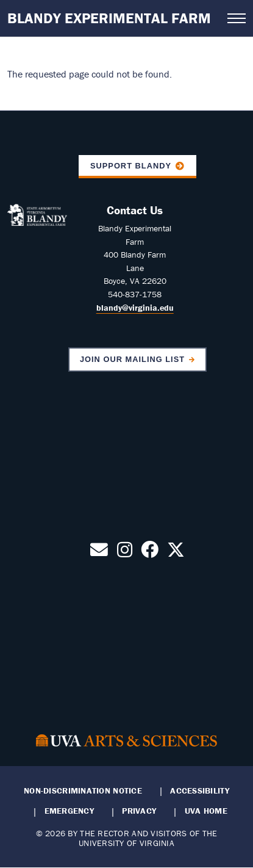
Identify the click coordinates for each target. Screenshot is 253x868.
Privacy (139, 811)
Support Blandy (131, 166)
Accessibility (200, 790)
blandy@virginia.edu (135, 308)
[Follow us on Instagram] (125, 553)
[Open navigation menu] (237, 18)
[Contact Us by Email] (99, 553)
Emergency (69, 811)
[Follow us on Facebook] (150, 553)
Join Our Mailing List (132, 359)
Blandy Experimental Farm (109, 18)
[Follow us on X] (176, 553)
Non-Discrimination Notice (83, 790)
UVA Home (206, 811)
